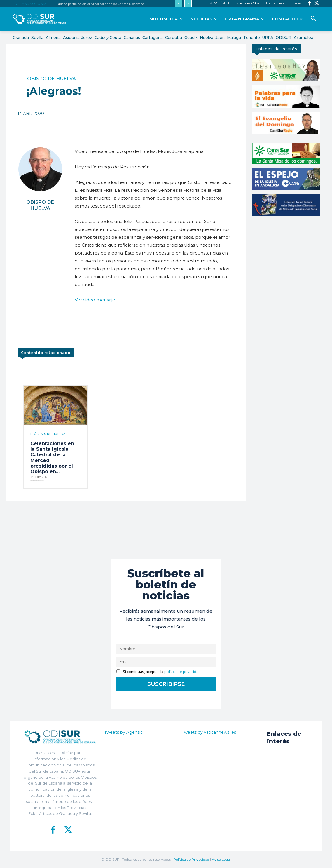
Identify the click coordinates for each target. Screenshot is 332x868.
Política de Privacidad (191, 859)
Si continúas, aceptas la (159, 672)
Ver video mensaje (95, 300)
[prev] (179, 4)
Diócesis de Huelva (48, 434)
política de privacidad (182, 672)
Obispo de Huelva (51, 79)
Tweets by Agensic (123, 732)
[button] (313, 19)
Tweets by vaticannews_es (209, 732)
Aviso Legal (221, 859)
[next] (188, 4)
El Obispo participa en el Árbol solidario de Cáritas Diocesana (99, 4)
